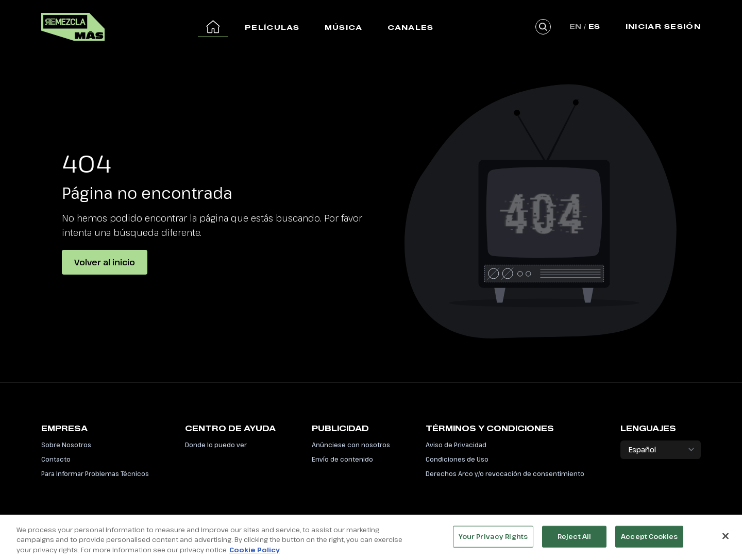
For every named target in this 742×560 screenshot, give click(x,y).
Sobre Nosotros (66, 445)
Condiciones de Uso (457, 459)
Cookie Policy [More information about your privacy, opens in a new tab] (255, 551)
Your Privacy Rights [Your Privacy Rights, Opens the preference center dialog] (493, 537)
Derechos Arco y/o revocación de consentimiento (505, 473)
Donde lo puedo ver (216, 445)
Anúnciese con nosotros (351, 445)
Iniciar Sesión (663, 26)
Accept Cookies (649, 537)
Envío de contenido (342, 459)
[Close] (726, 537)
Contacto (56, 459)
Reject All (574, 537)
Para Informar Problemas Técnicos (95, 473)
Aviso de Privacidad (456, 445)
